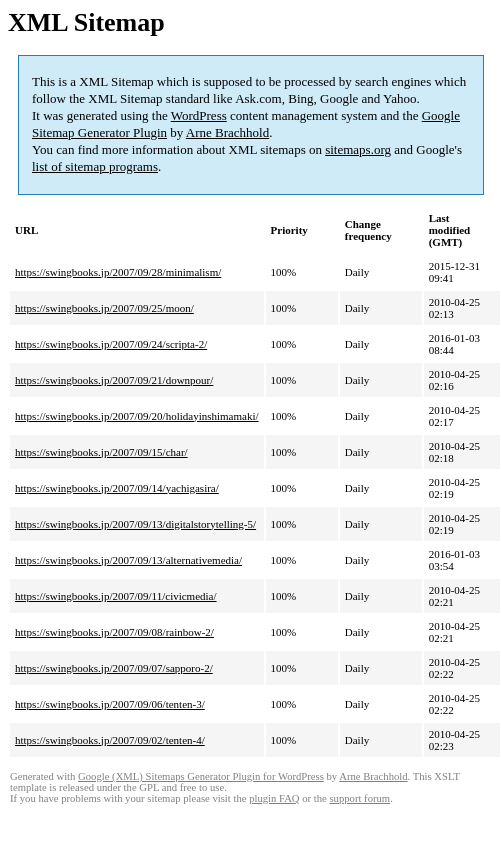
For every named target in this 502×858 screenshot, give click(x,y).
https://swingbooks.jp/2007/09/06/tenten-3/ (110, 704)
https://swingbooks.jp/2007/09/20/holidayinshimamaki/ (137, 416)
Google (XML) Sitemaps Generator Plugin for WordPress (201, 776)
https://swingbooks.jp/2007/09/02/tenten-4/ (110, 740)
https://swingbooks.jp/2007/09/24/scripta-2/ (111, 344)
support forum (359, 798)
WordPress (199, 115)
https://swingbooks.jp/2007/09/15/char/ (101, 452)
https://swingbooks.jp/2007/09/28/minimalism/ (118, 272)
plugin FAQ (274, 798)
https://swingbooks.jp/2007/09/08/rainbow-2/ (114, 632)
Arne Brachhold (227, 132)
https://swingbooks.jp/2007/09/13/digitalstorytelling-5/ (135, 524)
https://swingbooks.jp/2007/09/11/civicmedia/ (116, 596)
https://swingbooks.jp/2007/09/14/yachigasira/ (117, 488)
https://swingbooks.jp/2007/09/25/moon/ (104, 308)
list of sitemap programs (95, 166)
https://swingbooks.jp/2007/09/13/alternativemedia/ (128, 560)
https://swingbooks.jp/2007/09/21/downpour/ (114, 380)
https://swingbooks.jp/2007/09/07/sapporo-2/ (114, 668)
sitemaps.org (358, 149)
